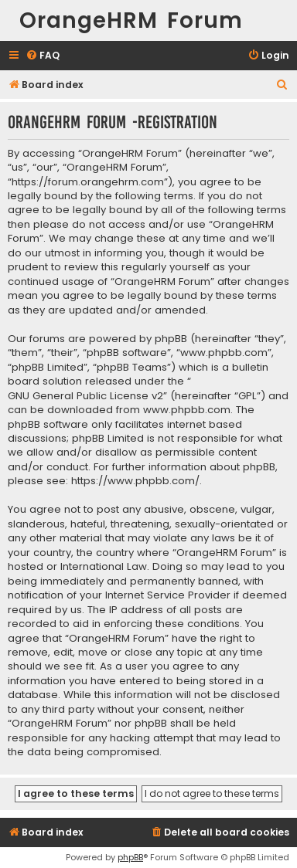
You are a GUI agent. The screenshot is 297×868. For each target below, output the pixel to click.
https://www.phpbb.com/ (135, 481)
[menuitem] (43, 56)
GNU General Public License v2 (85, 396)
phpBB (130, 857)
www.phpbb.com (187, 410)
